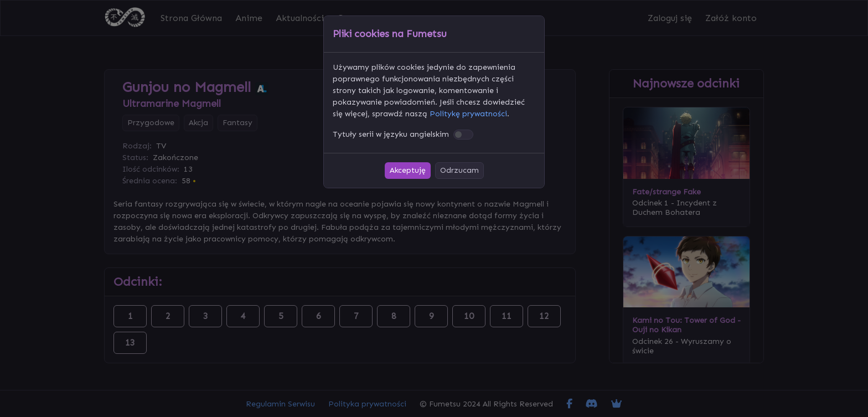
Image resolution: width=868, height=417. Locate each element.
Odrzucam (459, 170)
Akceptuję (408, 170)
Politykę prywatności (468, 114)
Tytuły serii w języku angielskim (391, 134)
